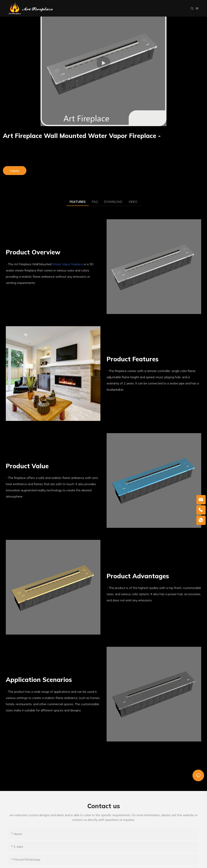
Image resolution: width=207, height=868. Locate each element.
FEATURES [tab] (78, 202)
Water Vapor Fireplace (68, 264)
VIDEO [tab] (133, 202)
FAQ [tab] (95, 202)
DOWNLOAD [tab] (113, 202)
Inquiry (15, 171)
